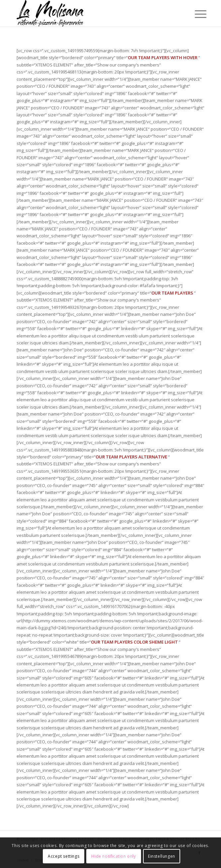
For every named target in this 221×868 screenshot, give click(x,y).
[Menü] (195, 14)
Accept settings (64, 856)
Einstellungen (162, 856)
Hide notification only (113, 856)
